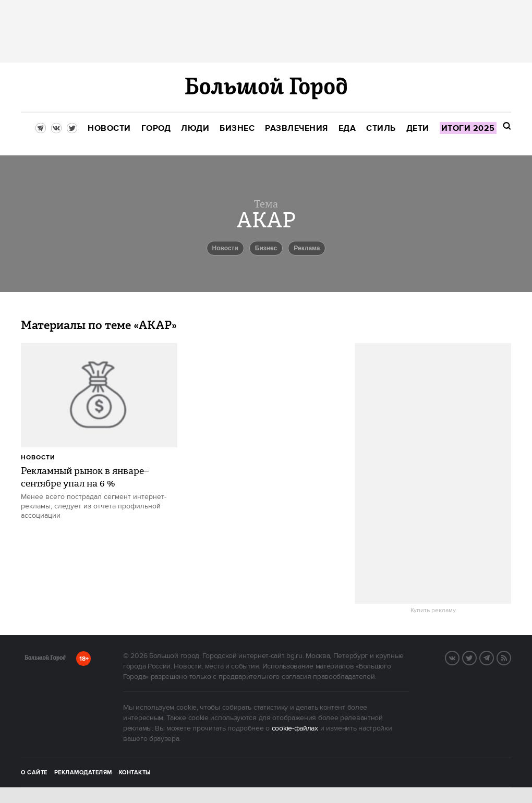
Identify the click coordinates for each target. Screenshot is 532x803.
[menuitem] (109, 129)
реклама (307, 248)
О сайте (34, 773)
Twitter (476, 657)
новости (225, 248)
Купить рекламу (433, 611)
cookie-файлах (295, 728)
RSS (511, 657)
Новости (38, 458)
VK (459, 657)
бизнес (266, 248)
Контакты (135, 773)
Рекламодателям (83, 773)
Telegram (493, 657)
